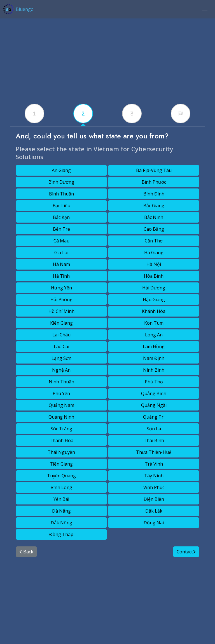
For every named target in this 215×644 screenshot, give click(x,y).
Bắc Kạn (61, 217)
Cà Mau (61, 241)
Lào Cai (61, 346)
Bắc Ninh (154, 217)
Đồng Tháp (61, 534)
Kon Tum (154, 323)
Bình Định (154, 194)
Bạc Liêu (61, 206)
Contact (186, 552)
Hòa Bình (154, 276)
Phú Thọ (154, 382)
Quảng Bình (154, 393)
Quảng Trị (154, 417)
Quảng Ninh (61, 417)
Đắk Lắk (154, 511)
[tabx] (34, 114)
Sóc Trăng (61, 429)
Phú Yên (61, 393)
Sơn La (154, 429)
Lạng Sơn (61, 358)
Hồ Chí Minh (61, 311)
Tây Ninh (154, 476)
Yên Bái (61, 499)
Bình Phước (154, 182)
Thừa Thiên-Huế (154, 452)
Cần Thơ (154, 241)
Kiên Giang (61, 323)
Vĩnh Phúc (154, 487)
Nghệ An (61, 370)
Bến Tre (61, 229)
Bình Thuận (61, 194)
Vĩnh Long (61, 487)
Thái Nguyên (61, 452)
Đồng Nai (154, 523)
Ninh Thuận (61, 382)
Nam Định (154, 358)
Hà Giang (154, 253)
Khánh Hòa (154, 311)
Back (26, 552)
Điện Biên (154, 499)
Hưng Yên (61, 288)
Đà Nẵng (61, 511)
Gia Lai (61, 253)
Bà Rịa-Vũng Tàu (154, 170)
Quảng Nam (61, 405)
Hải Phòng (61, 299)
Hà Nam (61, 264)
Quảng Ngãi (154, 405)
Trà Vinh (154, 464)
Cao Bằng (154, 229)
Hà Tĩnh (61, 276)
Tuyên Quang (61, 476)
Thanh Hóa (61, 440)
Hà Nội (154, 264)
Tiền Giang (61, 464)
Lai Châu (61, 335)
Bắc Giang (154, 206)
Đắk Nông (61, 523)
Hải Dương (154, 288)
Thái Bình (154, 440)
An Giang (61, 170)
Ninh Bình (154, 370)
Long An (154, 335)
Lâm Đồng (154, 346)
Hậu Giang (154, 299)
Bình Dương (61, 182)
